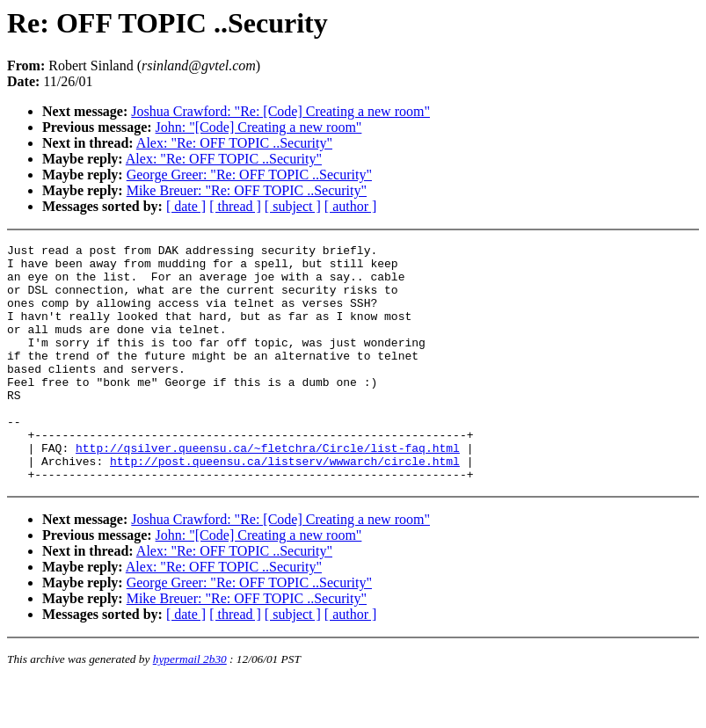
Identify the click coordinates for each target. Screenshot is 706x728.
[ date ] (186, 206)
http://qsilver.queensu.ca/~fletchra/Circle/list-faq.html (268, 490)
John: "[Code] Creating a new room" (259, 127)
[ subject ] (293, 206)
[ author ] (351, 206)
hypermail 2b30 (190, 706)
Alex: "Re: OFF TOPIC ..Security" (234, 143)
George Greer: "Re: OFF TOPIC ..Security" (249, 175)
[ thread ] (235, 206)
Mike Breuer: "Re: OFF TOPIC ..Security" (247, 190)
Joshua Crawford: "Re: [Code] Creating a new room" (280, 111)
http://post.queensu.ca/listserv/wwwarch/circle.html (285, 506)
